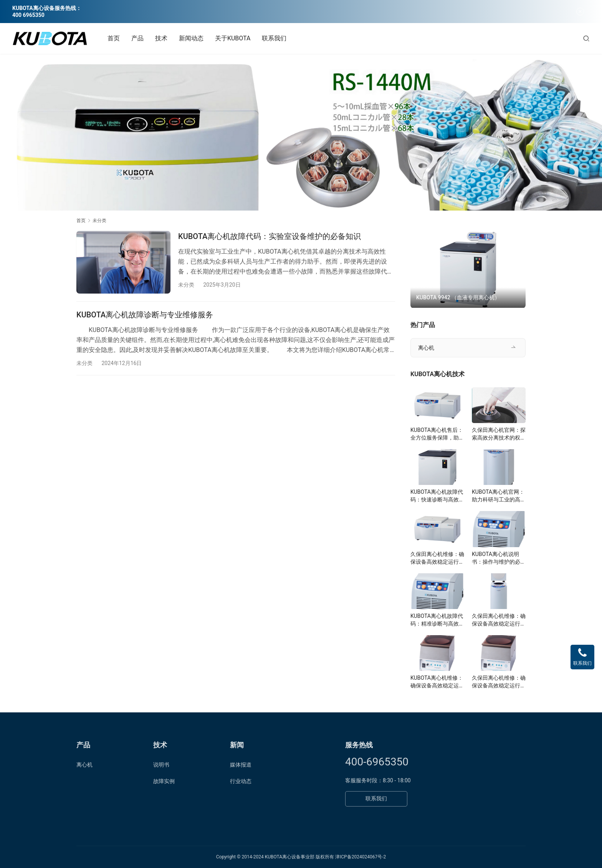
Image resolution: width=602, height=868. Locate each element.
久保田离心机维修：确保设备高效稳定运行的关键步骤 (437, 558)
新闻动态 (191, 38)
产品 (137, 38)
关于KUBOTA (233, 38)
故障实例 (164, 781)
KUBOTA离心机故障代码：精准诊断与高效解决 (437, 620)
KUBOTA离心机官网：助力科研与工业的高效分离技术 (499, 496)
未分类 (186, 285)
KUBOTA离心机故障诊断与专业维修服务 (145, 315)
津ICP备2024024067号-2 (361, 857)
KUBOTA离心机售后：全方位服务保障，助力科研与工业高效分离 (437, 434)
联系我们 (274, 38)
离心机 (426, 348)
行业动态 (241, 781)
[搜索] (586, 38)
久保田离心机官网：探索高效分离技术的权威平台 (499, 434)
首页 (114, 38)
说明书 (161, 765)
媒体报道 (241, 765)
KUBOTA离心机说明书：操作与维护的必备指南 (499, 558)
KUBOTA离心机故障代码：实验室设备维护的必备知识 (270, 236)
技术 (161, 38)
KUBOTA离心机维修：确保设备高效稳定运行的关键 (437, 682)
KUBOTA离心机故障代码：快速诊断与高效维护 (437, 496)
